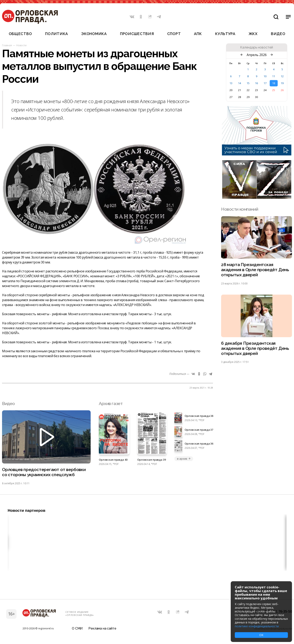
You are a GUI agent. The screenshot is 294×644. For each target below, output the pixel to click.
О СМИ (77, 629)
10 (265, 76)
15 (248, 83)
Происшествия (137, 34)
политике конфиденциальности (257, 626)
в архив (184, 459)
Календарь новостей (257, 47)
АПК (198, 34)
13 (231, 83)
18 (274, 83)
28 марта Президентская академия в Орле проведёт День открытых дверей (255, 270)
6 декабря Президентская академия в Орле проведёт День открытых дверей (255, 348)
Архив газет (111, 403)
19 (282, 83)
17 (265, 83)
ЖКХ (253, 34)
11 (274, 76)
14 (239, 83)
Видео (278, 34)
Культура (225, 34)
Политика (57, 34)
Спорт (174, 34)
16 (256, 83)
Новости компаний (240, 209)
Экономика (94, 34)
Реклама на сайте (102, 629)
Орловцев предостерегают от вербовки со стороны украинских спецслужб (44, 472)
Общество (20, 34)
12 (282, 76)
